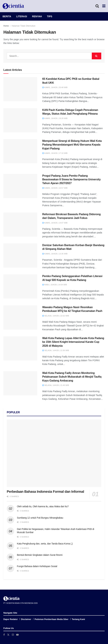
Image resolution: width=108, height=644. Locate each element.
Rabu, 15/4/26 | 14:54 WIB (55, 285)
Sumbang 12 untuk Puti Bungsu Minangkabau (40, 518)
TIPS (50, 16)
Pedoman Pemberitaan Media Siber (52, 619)
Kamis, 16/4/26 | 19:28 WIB (55, 118)
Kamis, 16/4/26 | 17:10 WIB (55, 153)
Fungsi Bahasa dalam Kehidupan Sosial (37, 566)
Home (6, 26)
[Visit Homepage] (13, 6)
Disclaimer (26, 619)
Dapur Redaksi (10, 619)
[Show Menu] (104, 6)
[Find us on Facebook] (4, 635)
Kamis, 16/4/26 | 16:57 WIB (55, 188)
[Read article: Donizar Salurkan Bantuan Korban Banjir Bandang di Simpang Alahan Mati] (20, 255)
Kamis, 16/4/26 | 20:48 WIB (55, 87)
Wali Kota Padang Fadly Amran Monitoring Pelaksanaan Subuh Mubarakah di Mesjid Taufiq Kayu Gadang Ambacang (72, 377)
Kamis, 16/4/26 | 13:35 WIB (55, 254)
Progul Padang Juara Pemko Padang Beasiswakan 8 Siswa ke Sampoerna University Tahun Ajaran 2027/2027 (71, 180)
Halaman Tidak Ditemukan (24, 26)
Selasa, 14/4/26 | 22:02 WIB (56, 316)
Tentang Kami (78, 619)
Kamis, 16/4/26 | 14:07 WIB (55, 223)
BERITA (7, 16)
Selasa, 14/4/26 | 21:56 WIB (56, 350)
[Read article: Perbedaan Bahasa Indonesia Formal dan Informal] (54, 453)
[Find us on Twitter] (8, 635)
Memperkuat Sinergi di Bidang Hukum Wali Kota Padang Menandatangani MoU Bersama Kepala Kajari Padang (72, 145)
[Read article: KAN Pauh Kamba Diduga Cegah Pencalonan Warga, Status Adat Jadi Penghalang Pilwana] (20, 120)
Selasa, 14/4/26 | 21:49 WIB (56, 385)
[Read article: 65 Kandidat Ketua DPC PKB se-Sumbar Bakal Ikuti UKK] (20, 89)
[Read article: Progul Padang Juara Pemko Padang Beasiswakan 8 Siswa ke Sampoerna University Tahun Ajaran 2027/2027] (20, 186)
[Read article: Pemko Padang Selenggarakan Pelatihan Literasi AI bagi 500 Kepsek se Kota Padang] (20, 286)
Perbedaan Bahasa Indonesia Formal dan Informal (45, 492)
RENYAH (37, 16)
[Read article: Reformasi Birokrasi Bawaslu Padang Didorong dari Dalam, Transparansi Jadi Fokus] (20, 225)
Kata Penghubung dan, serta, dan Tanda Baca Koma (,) (45, 544)
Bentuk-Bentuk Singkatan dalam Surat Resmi (40, 555)
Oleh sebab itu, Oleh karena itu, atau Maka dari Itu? (43, 506)
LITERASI (22, 16)
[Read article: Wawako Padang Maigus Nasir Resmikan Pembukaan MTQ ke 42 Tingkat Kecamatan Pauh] (20, 318)
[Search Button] (97, 6)
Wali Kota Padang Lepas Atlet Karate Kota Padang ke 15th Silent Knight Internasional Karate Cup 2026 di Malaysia (73, 342)
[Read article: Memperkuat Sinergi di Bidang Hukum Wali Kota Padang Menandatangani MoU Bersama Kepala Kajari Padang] (20, 151)
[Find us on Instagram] (13, 635)
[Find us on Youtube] (17, 635)
